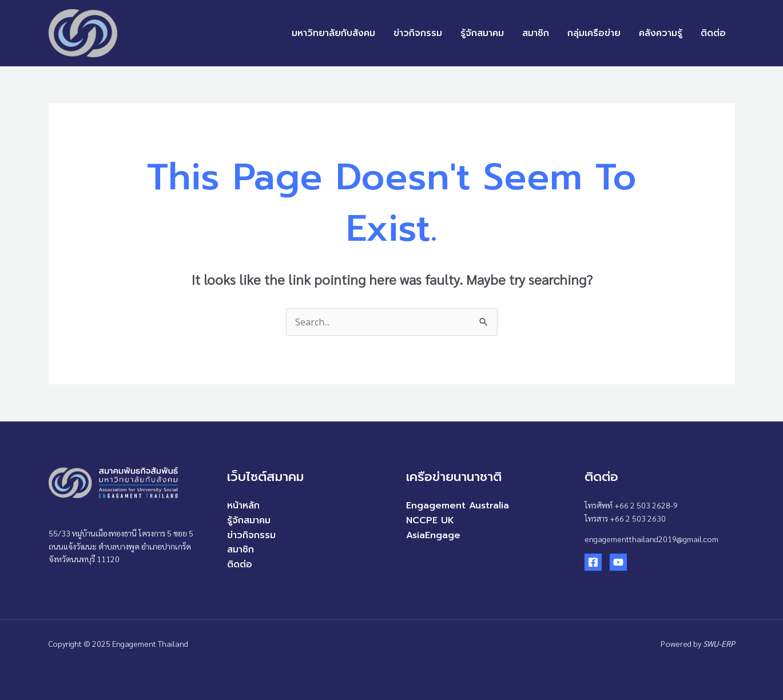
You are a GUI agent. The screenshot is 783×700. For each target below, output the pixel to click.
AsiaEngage (433, 535)
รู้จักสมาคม (482, 33)
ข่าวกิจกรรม (418, 33)
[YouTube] (618, 562)
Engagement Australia (458, 506)
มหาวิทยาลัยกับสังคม (333, 33)
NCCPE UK (430, 520)
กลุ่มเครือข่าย (594, 33)
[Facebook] (593, 562)
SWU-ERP (719, 643)
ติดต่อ (713, 33)
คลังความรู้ (661, 33)
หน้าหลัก (243, 506)
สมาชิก (536, 33)
